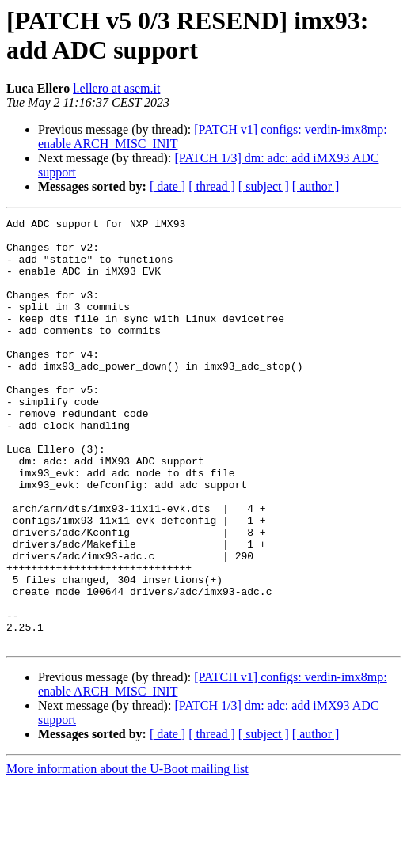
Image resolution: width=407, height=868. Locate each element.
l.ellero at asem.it (116, 88)
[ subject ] (264, 186)
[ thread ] (212, 186)
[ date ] (167, 186)
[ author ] (316, 186)
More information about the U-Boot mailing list (127, 854)
